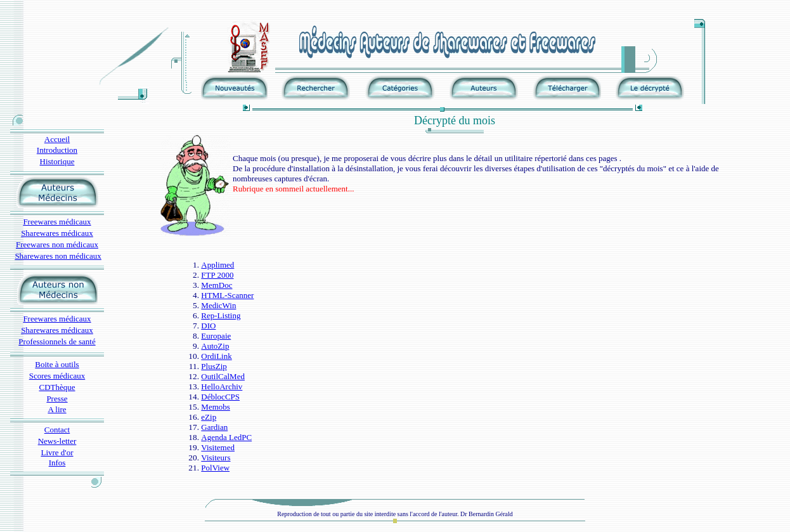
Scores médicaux (57, 376)
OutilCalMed (223, 376)
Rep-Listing (221, 315)
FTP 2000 (217, 275)
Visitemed (218, 447)
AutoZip (215, 346)
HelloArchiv (222, 386)
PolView (215, 468)
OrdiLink (216, 356)
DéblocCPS (220, 397)
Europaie (216, 336)
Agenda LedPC (226, 437)
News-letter (57, 441)
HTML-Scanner (227, 295)
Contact (57, 430)
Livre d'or (57, 452)
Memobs (216, 407)
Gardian (214, 427)
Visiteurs (216, 457)
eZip (209, 417)
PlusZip (214, 366)
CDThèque (57, 387)
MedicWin (218, 305)
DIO (208, 326)
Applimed (217, 265)
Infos (57, 463)
